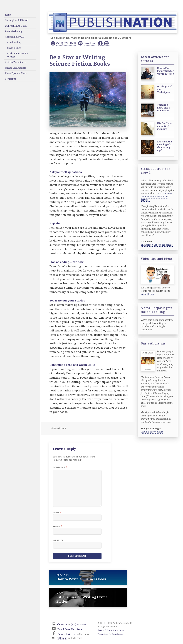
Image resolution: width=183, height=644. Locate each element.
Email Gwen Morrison (70, 629)
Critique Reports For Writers (18, 55)
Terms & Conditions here (111, 630)
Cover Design (14, 48)
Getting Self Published (16, 20)
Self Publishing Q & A (16, 26)
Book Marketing (13, 31)
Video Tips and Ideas (16, 73)
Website (58, 540)
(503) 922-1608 (66, 43)
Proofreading (14, 42)
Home (8, 15)
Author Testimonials (15, 68)
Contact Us (10, 79)
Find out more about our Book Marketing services (157, 197)
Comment (60, 467)
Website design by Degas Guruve (110, 634)
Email (58, 526)
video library (148, 294)
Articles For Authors (15, 62)
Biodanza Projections (152, 432)
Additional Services (15, 37)
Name (57, 513)
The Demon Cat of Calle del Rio (157, 245)
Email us (89, 43)
